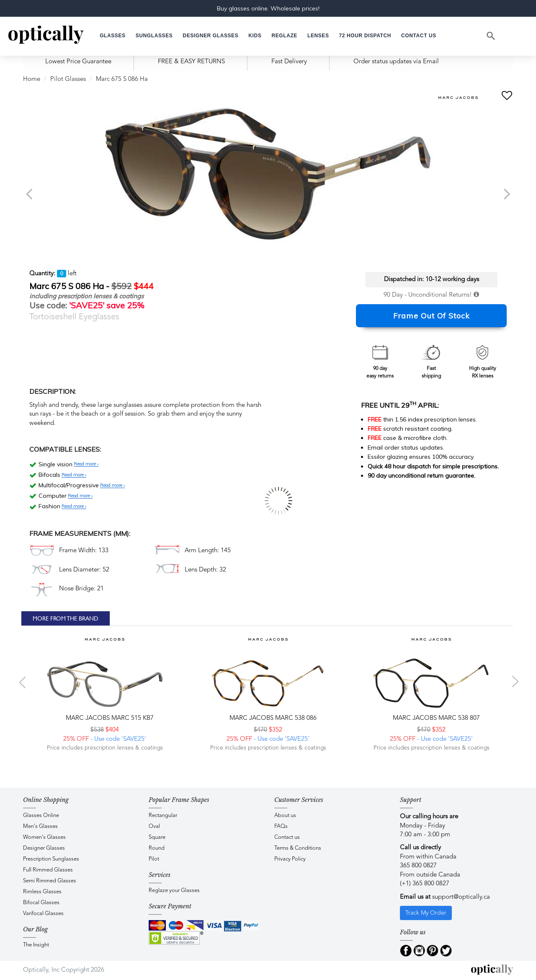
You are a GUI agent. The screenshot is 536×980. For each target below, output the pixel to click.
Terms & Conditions (298, 848)
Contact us (287, 837)
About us (285, 816)
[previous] (30, 194)
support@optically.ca (461, 897)
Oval (154, 826)
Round (157, 848)
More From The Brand (66, 618)
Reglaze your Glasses (174, 891)
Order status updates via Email (396, 62)
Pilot (154, 859)
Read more (86, 464)
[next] (506, 194)
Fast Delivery (289, 62)
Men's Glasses (40, 826)
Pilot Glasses (68, 79)
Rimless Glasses (42, 892)
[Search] (491, 36)
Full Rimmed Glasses (48, 870)
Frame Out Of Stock (432, 316)
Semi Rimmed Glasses (50, 881)
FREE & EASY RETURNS (191, 62)
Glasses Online (41, 816)
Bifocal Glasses (41, 903)
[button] (255, 36)
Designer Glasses (44, 848)
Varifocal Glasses (43, 914)
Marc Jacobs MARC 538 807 (435, 718)
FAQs (281, 826)
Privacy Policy (290, 859)
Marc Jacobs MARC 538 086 (272, 718)
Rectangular (163, 816)
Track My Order (426, 913)
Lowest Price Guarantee (78, 62)
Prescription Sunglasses (51, 859)
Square (157, 837)
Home (32, 79)
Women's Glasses (44, 837)
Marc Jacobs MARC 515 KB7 (109, 718)
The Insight (36, 945)
